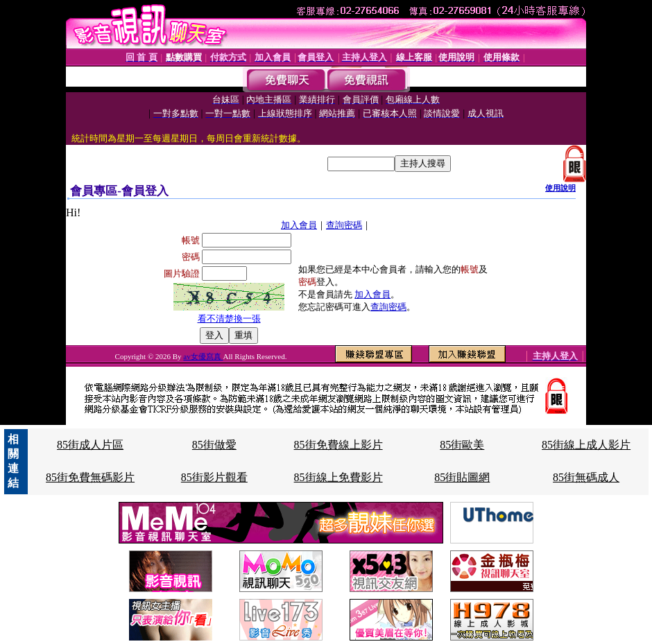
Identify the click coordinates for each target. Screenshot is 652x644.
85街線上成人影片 (586, 445)
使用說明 (560, 188)
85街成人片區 (90, 445)
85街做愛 (214, 445)
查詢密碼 (344, 225)
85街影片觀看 (214, 477)
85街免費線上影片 (338, 445)
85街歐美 (462, 445)
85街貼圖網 (462, 477)
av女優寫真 (203, 356)
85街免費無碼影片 (90, 477)
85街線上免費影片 (338, 477)
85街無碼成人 (586, 477)
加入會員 (299, 225)
